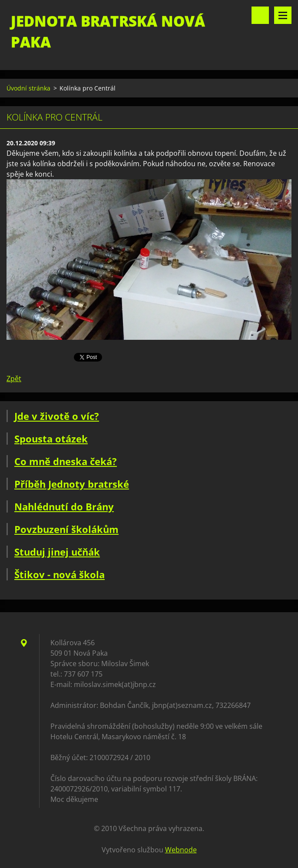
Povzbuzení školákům (66, 529)
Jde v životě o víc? (57, 416)
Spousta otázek (51, 439)
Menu (283, 15)
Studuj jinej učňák (57, 552)
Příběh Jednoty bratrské (72, 484)
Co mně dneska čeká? (66, 461)
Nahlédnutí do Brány (64, 506)
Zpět (14, 379)
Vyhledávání (260, 15)
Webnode (181, 850)
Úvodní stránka (28, 88)
